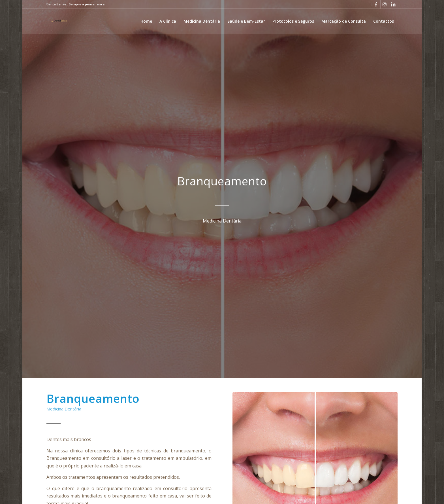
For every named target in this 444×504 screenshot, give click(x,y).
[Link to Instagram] (385, 4)
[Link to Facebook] (376, 4)
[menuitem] (146, 21)
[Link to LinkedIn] (393, 4)
